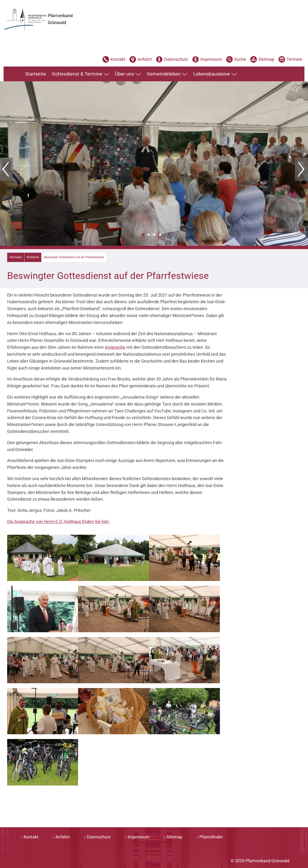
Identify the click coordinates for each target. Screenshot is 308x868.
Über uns (128, 74)
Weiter (301, 169)
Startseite (36, 74)
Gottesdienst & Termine (81, 74)
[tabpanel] (154, 164)
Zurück (7, 169)
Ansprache (115, 347)
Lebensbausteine (215, 74)
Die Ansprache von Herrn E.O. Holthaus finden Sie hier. (58, 521)
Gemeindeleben (167, 74)
